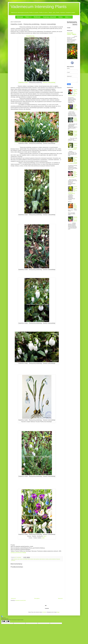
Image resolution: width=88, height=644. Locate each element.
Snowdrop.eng (30, 36)
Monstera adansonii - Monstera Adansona (75, 219)
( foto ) (45, 536)
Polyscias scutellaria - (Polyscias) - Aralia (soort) (75, 134)
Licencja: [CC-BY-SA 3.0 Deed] (18, 553)
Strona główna (37, 598)
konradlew (44, 612)
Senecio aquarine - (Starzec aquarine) (75, 119)
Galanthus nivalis (23, 82)
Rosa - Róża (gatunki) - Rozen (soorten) (75, 206)
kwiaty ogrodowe (36, 559)
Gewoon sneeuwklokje (49, 82)
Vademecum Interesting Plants (39, 7)
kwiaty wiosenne (42, 559)
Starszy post (60, 598)
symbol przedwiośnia (52, 559)
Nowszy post (13, 598)
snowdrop (47, 559)
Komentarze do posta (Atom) (20, 600)
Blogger (58, 612)
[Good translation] (3, 621)
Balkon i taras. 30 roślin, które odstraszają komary (75, 107)
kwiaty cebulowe (30, 559)
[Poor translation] (8, 621)
